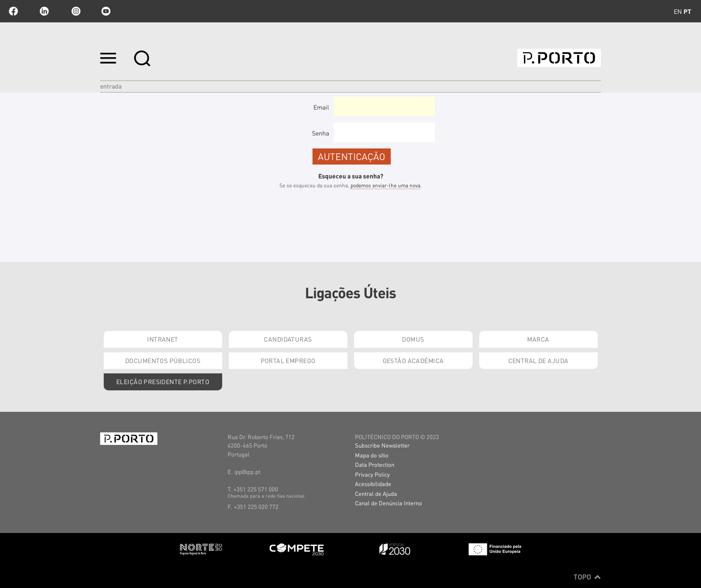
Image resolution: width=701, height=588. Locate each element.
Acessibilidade (373, 484)
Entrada (111, 86)
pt (687, 11)
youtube (106, 11)
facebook (13, 11)
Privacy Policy (372, 474)
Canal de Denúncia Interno (389, 503)
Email (321, 107)
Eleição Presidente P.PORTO (163, 381)
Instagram (75, 11)
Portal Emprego (288, 360)
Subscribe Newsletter (382, 445)
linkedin (44, 11)
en (678, 11)
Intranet (163, 339)
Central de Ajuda (538, 360)
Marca (538, 339)
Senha (321, 133)
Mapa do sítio (372, 455)
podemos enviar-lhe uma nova (385, 185)
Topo (587, 577)
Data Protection (375, 464)
